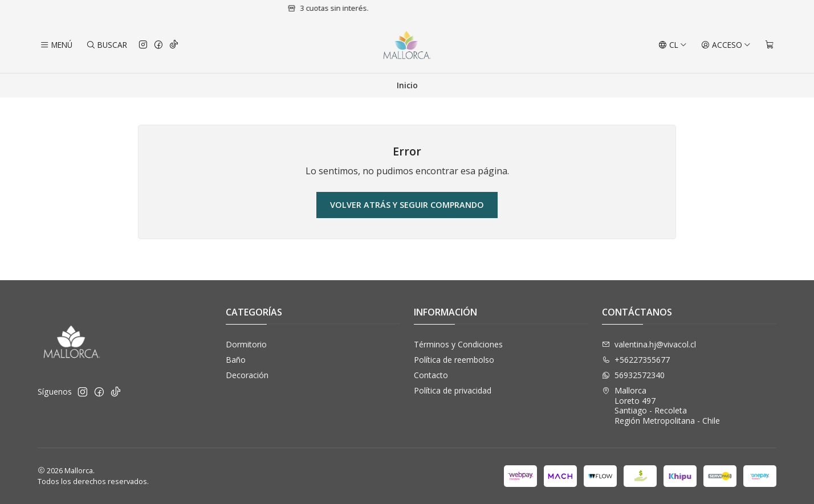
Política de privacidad (453, 390)
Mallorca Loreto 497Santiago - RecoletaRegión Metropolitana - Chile (661, 405)
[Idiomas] (673, 45)
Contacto (431, 375)
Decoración (247, 375)
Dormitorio (246, 344)
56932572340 (633, 375)
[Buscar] (106, 45)
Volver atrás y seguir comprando (407, 205)
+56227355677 (636, 360)
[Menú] (56, 45)
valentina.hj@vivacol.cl (649, 344)
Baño (236, 360)
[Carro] (770, 45)
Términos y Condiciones (458, 344)
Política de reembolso (454, 360)
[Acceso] (726, 45)
